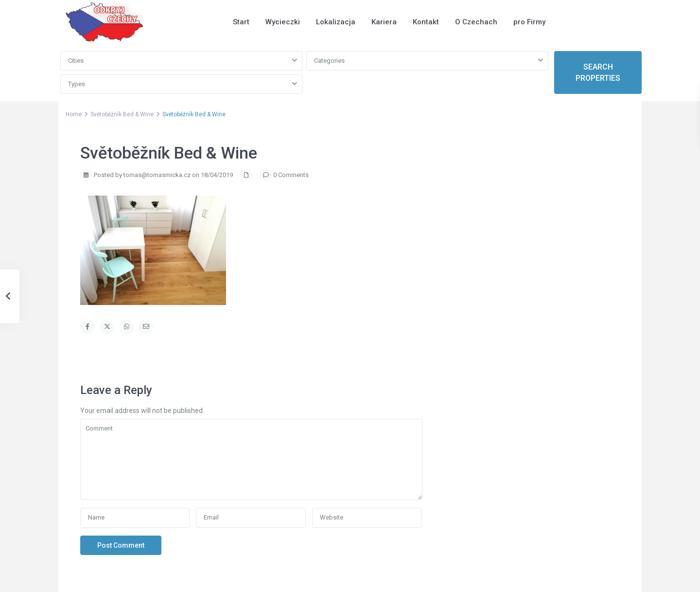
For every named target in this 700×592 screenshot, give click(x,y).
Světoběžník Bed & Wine (122, 114)
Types (77, 84)
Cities (76, 61)
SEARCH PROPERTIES (598, 72)
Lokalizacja (336, 22)
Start (241, 22)
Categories (329, 61)
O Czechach (476, 22)
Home (74, 114)
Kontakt (426, 22)
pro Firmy (529, 22)
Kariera (384, 22)
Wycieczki (283, 22)
